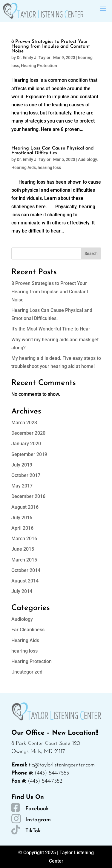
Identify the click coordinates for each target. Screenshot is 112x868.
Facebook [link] (37, 809)
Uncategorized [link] (27, 672)
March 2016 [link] (24, 539)
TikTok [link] (33, 831)
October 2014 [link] (26, 570)
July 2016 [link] (22, 518)
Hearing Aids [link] (24, 167)
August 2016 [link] (25, 507)
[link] (43, 11)
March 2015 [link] (24, 560)
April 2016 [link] (22, 528)
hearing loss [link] (49, 167)
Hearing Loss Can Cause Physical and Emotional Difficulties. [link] (53, 151)
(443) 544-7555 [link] (52, 773)
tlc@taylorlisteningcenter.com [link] (62, 765)
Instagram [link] (38, 820)
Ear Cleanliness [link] (28, 630)
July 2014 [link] (22, 591)
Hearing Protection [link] (39, 66)
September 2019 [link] (29, 454)
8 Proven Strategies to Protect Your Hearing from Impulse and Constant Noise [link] (51, 46)
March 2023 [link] (24, 423)
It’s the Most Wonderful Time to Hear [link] (51, 329)
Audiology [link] (87, 159)
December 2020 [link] (28, 433)
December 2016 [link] (28, 496)
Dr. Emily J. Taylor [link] (34, 58)
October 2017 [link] (26, 475)
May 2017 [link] (22, 486)
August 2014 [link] (25, 581)
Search (91, 253)
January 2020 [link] (26, 444)
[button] (103, 8)
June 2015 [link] (23, 549)
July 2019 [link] (22, 465)
